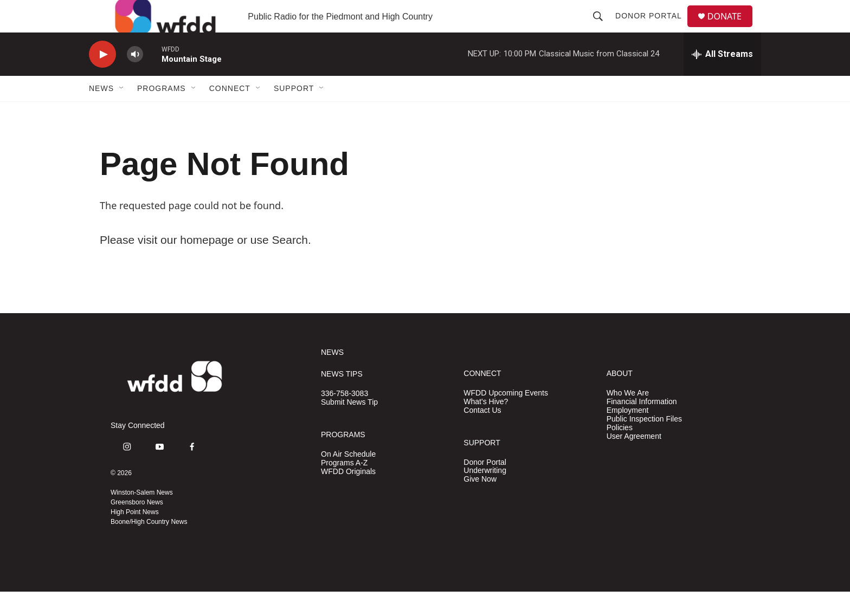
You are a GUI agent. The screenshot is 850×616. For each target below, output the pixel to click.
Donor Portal (653, 28)
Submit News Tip (349, 427)
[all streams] (722, 79)
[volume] (135, 79)
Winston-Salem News (142, 517)
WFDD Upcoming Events (506, 417)
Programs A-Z (344, 487)
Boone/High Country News (149, 546)
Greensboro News (137, 527)
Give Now (480, 504)
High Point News (135, 536)
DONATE (731, 28)
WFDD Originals (348, 496)
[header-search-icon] (602, 28)
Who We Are (628, 417)
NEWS (332, 377)
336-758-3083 (344, 418)
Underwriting (485, 495)
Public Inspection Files (644, 443)
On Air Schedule (348, 479)
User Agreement (634, 461)
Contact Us (482, 435)
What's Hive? (486, 426)
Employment (628, 435)
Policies (620, 452)
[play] (102, 79)
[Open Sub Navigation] (122, 113)
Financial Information (642, 426)
